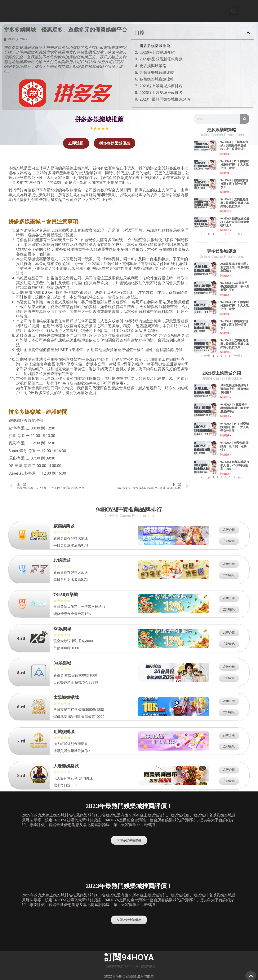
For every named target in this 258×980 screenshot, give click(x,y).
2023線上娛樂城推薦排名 (161, 86)
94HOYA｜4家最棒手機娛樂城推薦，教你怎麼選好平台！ (235, 286)
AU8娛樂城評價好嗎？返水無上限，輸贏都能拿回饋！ (235, 267)
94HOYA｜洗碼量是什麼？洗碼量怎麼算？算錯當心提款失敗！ (235, 203)
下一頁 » (237, 234)
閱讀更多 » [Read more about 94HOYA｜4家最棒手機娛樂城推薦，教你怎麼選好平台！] (226, 295)
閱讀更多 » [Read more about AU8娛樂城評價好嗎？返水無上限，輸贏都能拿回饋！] (226, 276)
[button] (234, 11)
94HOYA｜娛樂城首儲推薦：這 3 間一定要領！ (234, 184)
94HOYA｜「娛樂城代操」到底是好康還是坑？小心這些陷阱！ (234, 146)
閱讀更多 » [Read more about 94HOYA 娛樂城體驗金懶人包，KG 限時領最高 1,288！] (226, 474)
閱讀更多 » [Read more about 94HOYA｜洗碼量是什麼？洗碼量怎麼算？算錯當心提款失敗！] (226, 211)
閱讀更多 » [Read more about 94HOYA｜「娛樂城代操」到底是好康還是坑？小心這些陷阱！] (226, 154)
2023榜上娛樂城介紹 (157, 52)
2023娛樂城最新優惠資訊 (161, 59)
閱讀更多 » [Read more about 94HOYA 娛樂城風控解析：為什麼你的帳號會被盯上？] (226, 230)
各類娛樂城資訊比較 (157, 72)
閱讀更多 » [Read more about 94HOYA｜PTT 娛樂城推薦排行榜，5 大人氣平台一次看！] (226, 173)
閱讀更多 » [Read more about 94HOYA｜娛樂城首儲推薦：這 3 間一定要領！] (226, 192)
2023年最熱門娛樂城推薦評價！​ (167, 99)
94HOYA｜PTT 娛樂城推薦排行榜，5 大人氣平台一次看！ (235, 165)
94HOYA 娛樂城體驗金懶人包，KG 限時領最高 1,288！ (235, 465)
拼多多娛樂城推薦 (155, 46)
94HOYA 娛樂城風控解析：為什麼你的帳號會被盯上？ (235, 222)
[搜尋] (245, 119)
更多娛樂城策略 (153, 66)
